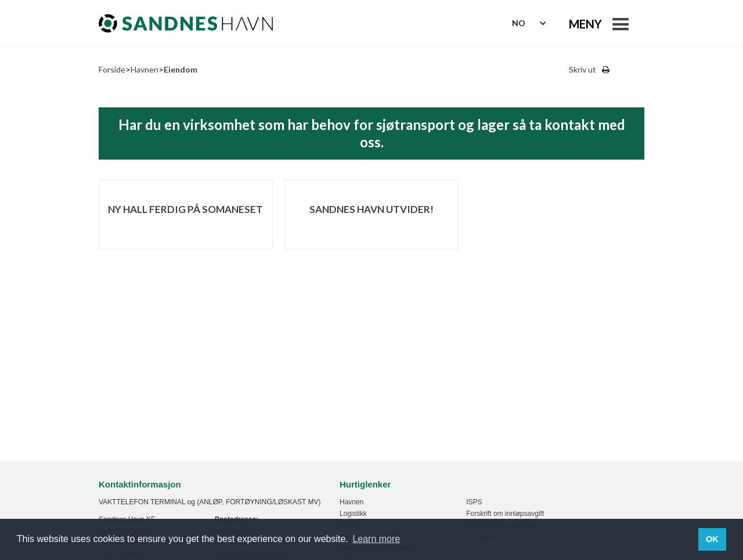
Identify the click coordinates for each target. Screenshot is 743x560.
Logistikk (353, 514)
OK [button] (712, 539)
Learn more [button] (376, 539)
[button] (601, 23)
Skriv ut (583, 69)
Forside (112, 69)
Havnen (145, 69)
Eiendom (181, 69)
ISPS (474, 502)
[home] (186, 23)
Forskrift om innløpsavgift (505, 514)
